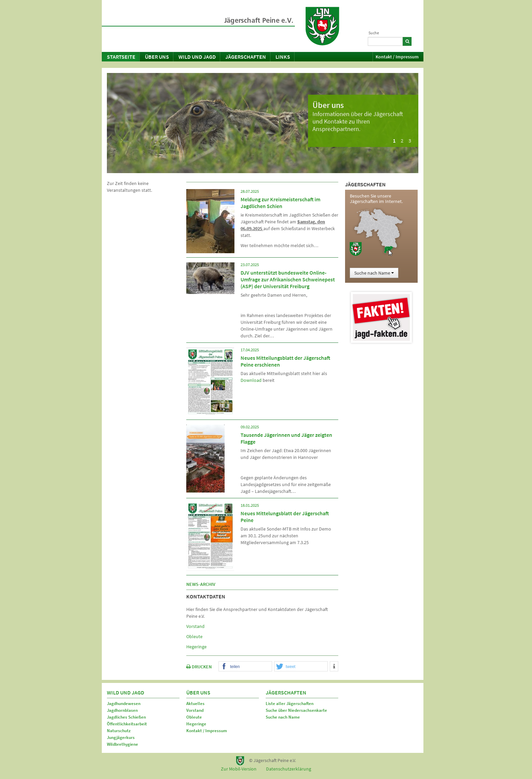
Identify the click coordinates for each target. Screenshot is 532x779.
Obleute (194, 636)
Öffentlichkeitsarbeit (127, 724)
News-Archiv (201, 584)
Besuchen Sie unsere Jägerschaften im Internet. (376, 199)
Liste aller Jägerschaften (290, 703)
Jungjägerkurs (121, 737)
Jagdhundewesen (124, 703)
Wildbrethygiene (122, 744)
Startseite (121, 57)
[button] (245, 667)
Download (251, 380)
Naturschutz (119, 731)
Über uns (157, 57)
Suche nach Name (374, 273)
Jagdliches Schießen (126, 717)
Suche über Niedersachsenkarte (296, 710)
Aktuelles (195, 703)
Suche (374, 33)
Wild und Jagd (197, 57)
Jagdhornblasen (122, 710)
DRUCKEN (199, 667)
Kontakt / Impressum (397, 57)
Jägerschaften (246, 57)
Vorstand (195, 626)
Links (283, 57)
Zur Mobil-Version (239, 769)
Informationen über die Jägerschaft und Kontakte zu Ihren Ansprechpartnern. (358, 121)
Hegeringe (196, 647)
